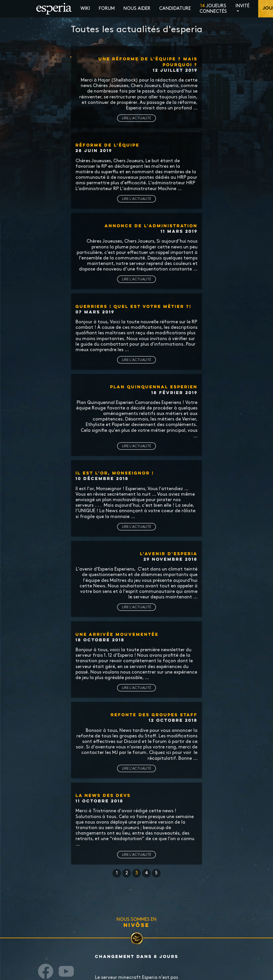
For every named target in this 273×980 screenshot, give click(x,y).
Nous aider (137, 9)
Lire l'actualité (136, 118)
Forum (107, 9)
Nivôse (136, 925)
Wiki (85, 9)
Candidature (175, 9)
